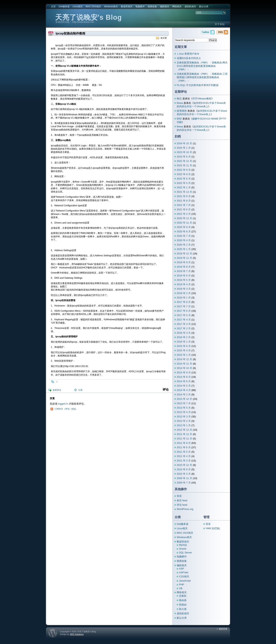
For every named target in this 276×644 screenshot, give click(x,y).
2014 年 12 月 (184, 359)
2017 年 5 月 (184, 315)
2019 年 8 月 (184, 267)
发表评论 (57, 390)
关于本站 (220, 24)
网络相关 (177, 7)
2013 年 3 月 (184, 417)
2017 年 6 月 (184, 311)
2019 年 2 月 (184, 293)
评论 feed (182, 505)
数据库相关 (127, 7)
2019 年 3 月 (184, 289)
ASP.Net (184, 572)
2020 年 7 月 (184, 236)
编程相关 (165, 7)
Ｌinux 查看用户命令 (188, 54)
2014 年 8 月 (184, 377)
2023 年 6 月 (184, 157)
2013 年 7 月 (184, 403)
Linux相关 (78, 7)
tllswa (180, 103)
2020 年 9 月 (184, 227)
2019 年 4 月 (184, 284)
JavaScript (185, 581)
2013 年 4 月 (184, 412)
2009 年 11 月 (184, 478)
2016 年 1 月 (184, 342)
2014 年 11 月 (184, 364)
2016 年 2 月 (184, 337)
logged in (63, 404)
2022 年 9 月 (184, 170)
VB (181, 588)
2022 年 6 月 (184, 179)
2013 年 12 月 (184, 399)
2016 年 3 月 (184, 333)
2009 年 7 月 (184, 483)
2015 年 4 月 (184, 350)
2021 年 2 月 (184, 214)
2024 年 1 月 (184, 148)
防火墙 (183, 609)
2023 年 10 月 (184, 152)
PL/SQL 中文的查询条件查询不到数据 (198, 85)
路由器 (183, 600)
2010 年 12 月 (184, 465)
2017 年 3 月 (184, 324)
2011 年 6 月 (184, 447)
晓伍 (179, 99)
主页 (53, 7)
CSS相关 (184, 576)
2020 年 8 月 (184, 231)
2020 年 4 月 (184, 240)
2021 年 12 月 (184, 192)
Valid (213, 528)
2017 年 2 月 (184, 328)
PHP (182, 585)
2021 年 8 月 (184, 201)
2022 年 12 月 (184, 161)
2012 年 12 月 (184, 430)
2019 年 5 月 (184, 280)
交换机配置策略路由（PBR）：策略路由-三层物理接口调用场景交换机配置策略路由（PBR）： (202, 77)
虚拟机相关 (190, 7)
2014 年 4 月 (184, 390)
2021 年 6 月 (184, 209)
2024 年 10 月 (184, 143)
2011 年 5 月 (184, 452)
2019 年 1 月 (184, 298)
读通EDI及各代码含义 (189, 58)
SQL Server (185, 553)
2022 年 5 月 (184, 183)
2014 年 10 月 (184, 368)
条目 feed (182, 500)
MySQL (183, 545)
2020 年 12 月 (184, 218)
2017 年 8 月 (184, 302)
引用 (80, 390)
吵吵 (179, 119)
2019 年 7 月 (184, 271)
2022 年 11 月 (184, 165)
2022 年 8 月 (184, 174)
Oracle (183, 549)
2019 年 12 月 (184, 254)
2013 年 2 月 (184, 421)
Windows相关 (111, 7)
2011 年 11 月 (184, 439)
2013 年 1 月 (184, 425)
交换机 (183, 596)
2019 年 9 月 (184, 262)
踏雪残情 (182, 111)
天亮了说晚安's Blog (89, 17)
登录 (179, 496)
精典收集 (152, 7)
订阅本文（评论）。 (66, 409)
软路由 (183, 605)
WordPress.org (185, 509)
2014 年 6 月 (184, 381)
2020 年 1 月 (184, 249)
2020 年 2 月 (184, 245)
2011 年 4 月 (184, 456)
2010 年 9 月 (184, 469)
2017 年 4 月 (184, 320)
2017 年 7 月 (184, 306)
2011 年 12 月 (184, 434)
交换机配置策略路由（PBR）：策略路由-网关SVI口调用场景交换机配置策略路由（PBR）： (202, 66)
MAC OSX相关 (93, 7)
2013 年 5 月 (184, 408)
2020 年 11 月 (184, 223)
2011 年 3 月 (184, 461)
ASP (182, 569)
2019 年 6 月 (184, 276)
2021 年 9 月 (184, 196)
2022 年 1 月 (184, 187)
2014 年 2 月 (184, 395)
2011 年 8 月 (184, 443)
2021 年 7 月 (184, 205)
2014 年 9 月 (184, 372)
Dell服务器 (64, 7)
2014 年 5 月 (184, 386)
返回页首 (223, 629)
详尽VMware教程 (202, 99)
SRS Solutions (77, 634)
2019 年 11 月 (184, 258)
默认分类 (204, 7)
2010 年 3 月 (184, 474)
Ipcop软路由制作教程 (70, 33)
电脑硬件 (140, 7)
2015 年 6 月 (184, 346)
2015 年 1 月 (184, 355)
